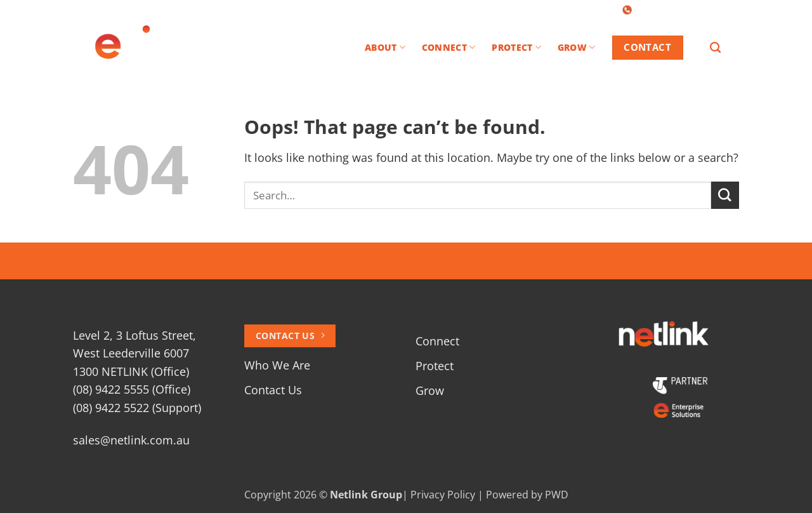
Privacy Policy (443, 495)
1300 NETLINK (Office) (131, 371)
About (385, 48)
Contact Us (273, 390)
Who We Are (277, 365)
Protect (435, 366)
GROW (577, 48)
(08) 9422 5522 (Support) (137, 408)
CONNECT (449, 48)
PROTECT (516, 48)
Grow (430, 390)
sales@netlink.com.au (131, 440)
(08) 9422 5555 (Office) (132, 389)
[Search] (715, 48)
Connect (437, 341)
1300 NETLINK (660, 9)
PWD (557, 495)
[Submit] (725, 195)
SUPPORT (721, 9)
